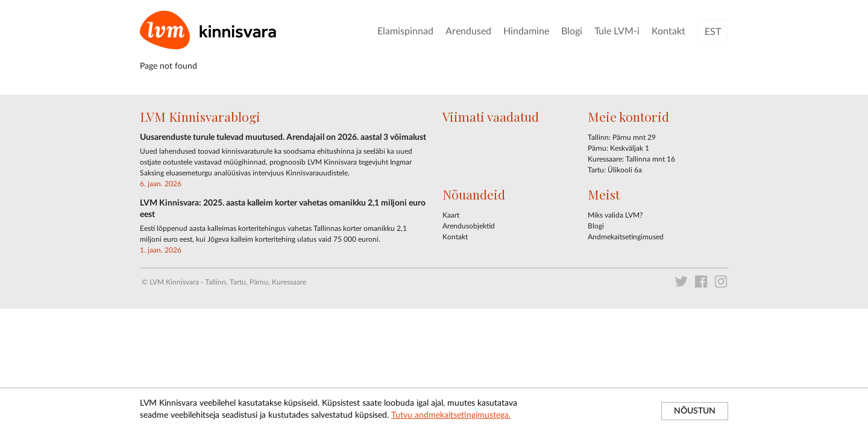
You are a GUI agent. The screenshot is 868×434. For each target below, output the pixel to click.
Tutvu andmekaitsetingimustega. (451, 415)
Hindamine (526, 31)
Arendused (468, 31)
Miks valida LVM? (615, 215)
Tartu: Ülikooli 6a (615, 170)
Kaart (451, 215)
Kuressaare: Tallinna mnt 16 (631, 159)
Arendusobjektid (469, 226)
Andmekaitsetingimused (626, 237)
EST (713, 32)
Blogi (572, 31)
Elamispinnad (405, 31)
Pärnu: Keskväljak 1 (618, 148)
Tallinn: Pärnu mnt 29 (622, 137)
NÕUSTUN (695, 411)
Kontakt (668, 31)
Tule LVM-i (617, 31)
